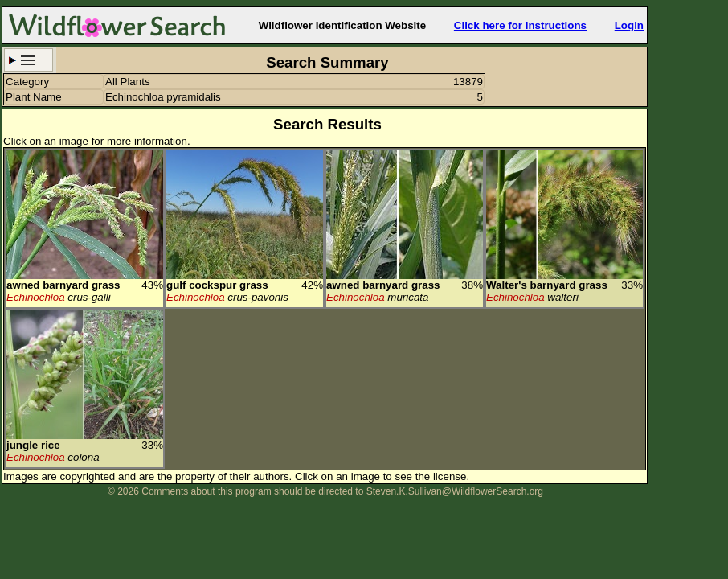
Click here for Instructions (520, 25)
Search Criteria (29, 60)
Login (629, 25)
